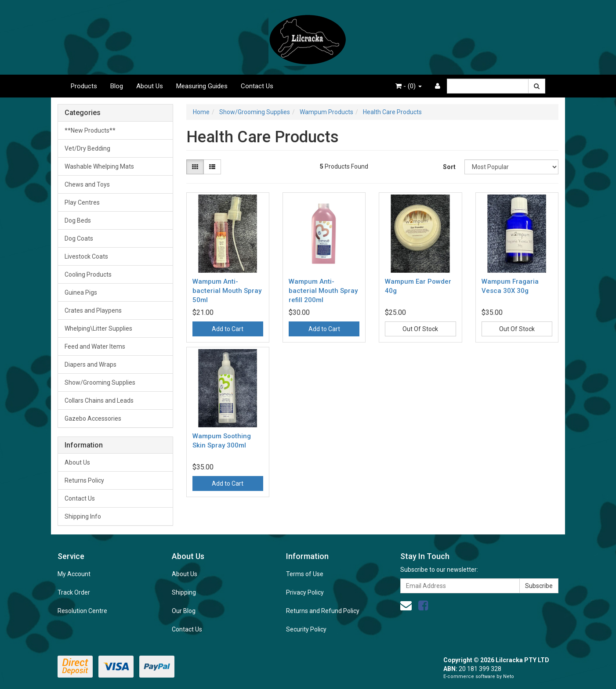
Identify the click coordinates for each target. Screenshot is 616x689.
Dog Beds (78, 220)
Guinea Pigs (81, 292)
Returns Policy (84, 480)
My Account (74, 574)
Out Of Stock (420, 329)
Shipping (184, 592)
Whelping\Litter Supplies (98, 328)
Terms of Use (305, 574)
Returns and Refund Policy (323, 611)
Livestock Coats (86, 256)
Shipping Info (83, 516)
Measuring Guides (202, 86)
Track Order (74, 592)
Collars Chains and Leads (99, 400)
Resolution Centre (82, 611)
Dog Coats (79, 238)
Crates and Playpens (93, 310)
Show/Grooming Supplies (100, 382)
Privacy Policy (305, 592)
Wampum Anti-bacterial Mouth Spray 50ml (227, 291)
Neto (509, 676)
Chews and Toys (87, 184)
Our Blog (184, 611)
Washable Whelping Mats (99, 166)
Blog (117, 86)
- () (409, 86)
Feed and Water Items (95, 346)
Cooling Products (88, 274)
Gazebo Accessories (93, 418)
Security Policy (306, 629)
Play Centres (82, 202)
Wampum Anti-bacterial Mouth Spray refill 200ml (323, 291)
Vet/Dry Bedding (87, 148)
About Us (150, 86)
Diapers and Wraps (91, 364)
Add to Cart (228, 329)
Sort (449, 167)
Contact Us (257, 86)
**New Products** (90, 130)
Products (84, 86)
